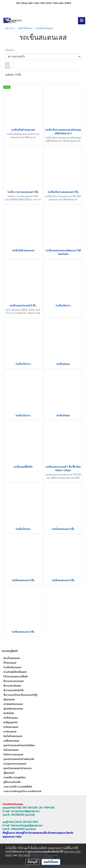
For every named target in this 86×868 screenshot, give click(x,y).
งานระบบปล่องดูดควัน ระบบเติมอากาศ (22, 791)
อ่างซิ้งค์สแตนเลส (12, 667)
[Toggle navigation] (82, 21)
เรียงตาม (10, 50)
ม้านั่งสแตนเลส (11, 727)
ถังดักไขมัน (9, 713)
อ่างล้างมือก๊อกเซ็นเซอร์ (15, 672)
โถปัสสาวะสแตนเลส (13, 755)
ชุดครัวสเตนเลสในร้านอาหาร (18, 768)
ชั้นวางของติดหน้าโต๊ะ (14, 690)
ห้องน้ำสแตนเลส (12, 658)
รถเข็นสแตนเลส (11, 741)
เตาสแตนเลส (10, 732)
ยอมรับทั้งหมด (51, 862)
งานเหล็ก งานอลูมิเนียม (15, 778)
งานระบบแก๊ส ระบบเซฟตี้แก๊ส (18, 787)
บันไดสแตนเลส (11, 750)
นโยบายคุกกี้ (24, 855)
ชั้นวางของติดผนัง (12, 686)
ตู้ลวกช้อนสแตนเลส (13, 709)
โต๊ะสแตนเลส (10, 663)
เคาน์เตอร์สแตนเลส (13, 704)
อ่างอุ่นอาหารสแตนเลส (15, 764)
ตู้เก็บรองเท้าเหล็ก (12, 782)
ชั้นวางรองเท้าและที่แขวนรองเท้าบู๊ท (20, 695)
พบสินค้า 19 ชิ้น (13, 75)
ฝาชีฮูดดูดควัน (10, 722)
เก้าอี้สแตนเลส (11, 718)
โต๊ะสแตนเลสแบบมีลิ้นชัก (16, 677)
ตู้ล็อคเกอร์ (9, 773)
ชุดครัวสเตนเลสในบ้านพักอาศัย (19, 759)
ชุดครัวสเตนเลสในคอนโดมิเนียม (19, 745)
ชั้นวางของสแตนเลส (14, 681)
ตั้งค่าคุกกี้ (32, 862)
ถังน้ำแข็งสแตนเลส (13, 736)
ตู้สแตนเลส (9, 700)
